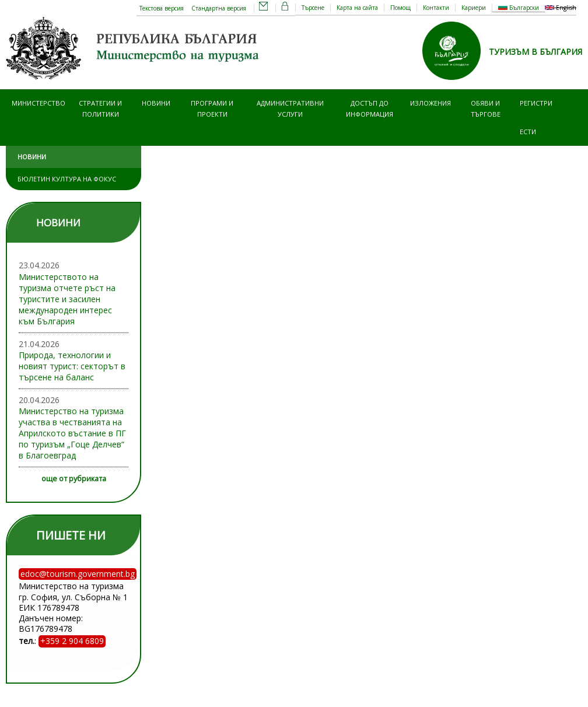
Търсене (313, 8)
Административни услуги (290, 108)
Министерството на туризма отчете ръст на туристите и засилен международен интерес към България (67, 299)
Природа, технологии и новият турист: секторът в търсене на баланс (72, 366)
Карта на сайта (357, 8)
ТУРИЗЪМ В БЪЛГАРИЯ (535, 52)
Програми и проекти (212, 108)
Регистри (536, 103)
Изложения (430, 103)
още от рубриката (74, 479)
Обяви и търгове (486, 108)
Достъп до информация (370, 108)
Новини (156, 103)
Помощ (400, 8)
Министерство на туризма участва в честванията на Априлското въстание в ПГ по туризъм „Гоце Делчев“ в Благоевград (72, 433)
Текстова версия (162, 8)
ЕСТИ (528, 132)
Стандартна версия (219, 8)
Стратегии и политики (100, 108)
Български (519, 8)
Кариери (474, 8)
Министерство (38, 103)
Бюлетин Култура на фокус (67, 179)
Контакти (436, 8)
